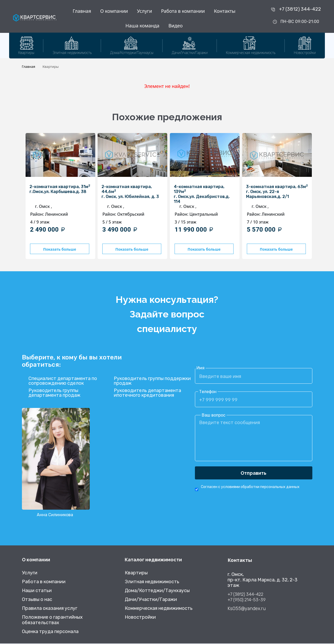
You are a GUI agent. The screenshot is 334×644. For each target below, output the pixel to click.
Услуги (145, 11)
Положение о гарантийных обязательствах (52, 621)
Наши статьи (37, 591)
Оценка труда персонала (50, 632)
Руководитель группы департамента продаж (54, 394)
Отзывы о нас (37, 600)
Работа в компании (183, 11)
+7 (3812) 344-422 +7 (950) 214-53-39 (247, 597)
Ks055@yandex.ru (247, 609)
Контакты (225, 11)
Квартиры (136, 573)
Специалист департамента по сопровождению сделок (63, 382)
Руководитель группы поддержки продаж (152, 382)
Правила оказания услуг (50, 609)
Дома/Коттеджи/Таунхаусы (157, 591)
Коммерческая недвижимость (159, 609)
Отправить (254, 474)
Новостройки (140, 618)
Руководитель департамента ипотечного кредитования (147, 394)
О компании (114, 11)
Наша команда (142, 26)
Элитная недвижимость (152, 582)
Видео (175, 26)
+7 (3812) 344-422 (300, 9)
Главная (82, 11)
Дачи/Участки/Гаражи (151, 600)
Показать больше (59, 249)
